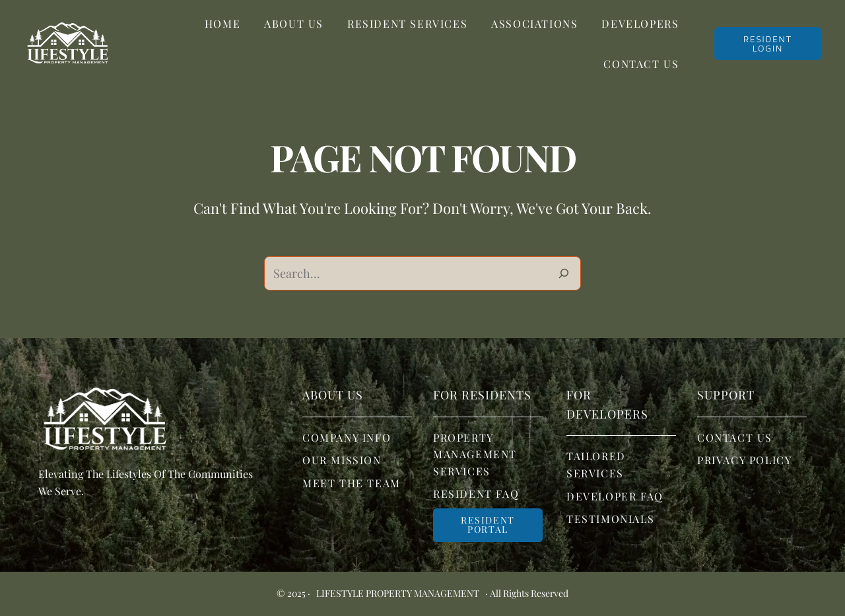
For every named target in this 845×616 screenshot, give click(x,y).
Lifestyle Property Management (398, 593)
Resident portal (488, 525)
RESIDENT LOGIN (768, 44)
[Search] (564, 273)
